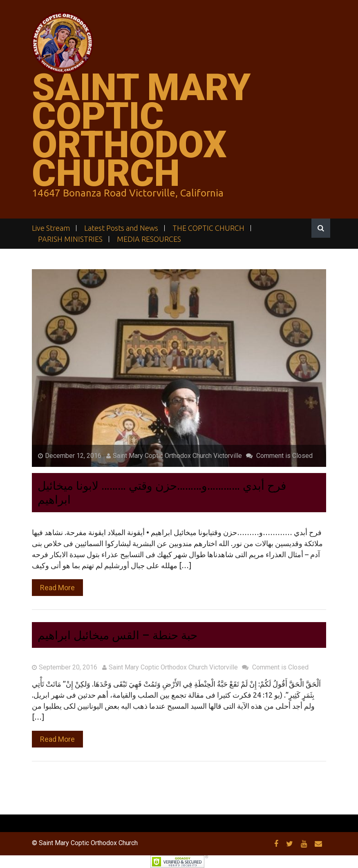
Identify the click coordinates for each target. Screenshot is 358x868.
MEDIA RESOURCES (149, 239)
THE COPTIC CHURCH (208, 228)
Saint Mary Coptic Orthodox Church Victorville (174, 456)
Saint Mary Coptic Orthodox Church (141, 131)
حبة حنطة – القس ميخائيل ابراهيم (117, 635)
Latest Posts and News (121, 228)
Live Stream (51, 228)
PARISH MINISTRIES (70, 239)
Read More (57, 588)
